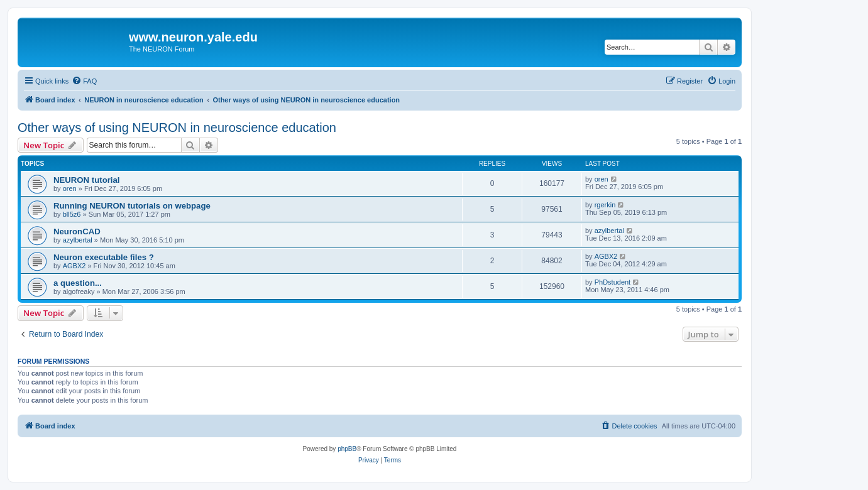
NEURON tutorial (87, 180)
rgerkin (605, 205)
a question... (78, 283)
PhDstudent (613, 282)
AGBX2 (74, 266)
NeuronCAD (77, 231)
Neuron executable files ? (104, 257)
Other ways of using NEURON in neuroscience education (177, 128)
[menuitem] (84, 81)
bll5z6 (72, 214)
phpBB (347, 449)
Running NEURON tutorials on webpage (132, 206)
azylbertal (78, 240)
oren (70, 188)
